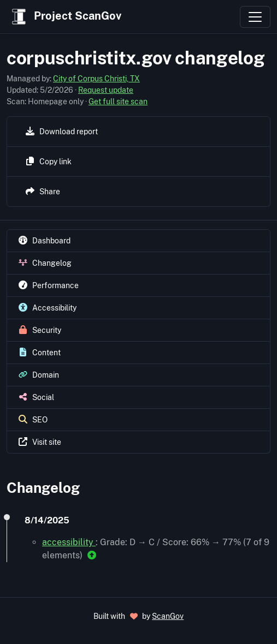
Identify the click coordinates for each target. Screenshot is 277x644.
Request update (106, 90)
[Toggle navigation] (255, 17)
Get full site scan (118, 102)
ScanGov (168, 616)
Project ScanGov (65, 17)
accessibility (69, 542)
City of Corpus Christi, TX (96, 79)
